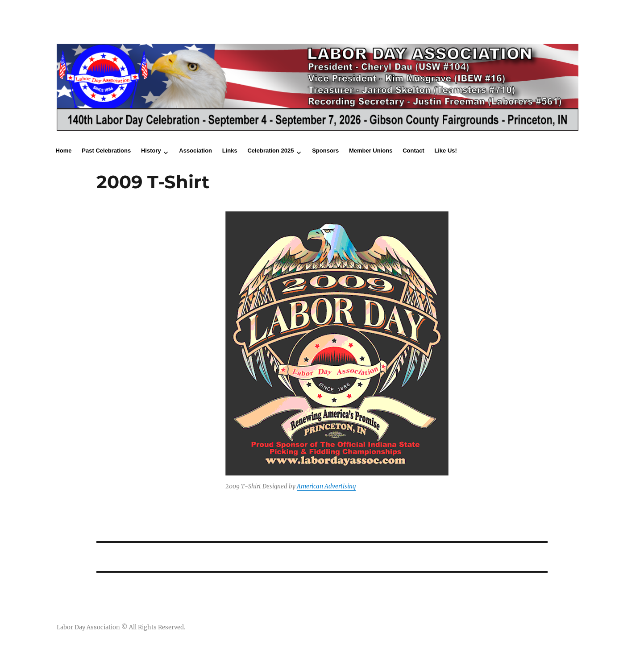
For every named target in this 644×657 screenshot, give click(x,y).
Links (230, 151)
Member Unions (371, 151)
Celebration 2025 (270, 151)
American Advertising (326, 486)
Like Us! (446, 151)
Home (63, 151)
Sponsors (325, 151)
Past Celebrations (106, 151)
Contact (413, 151)
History (151, 151)
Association (195, 151)
